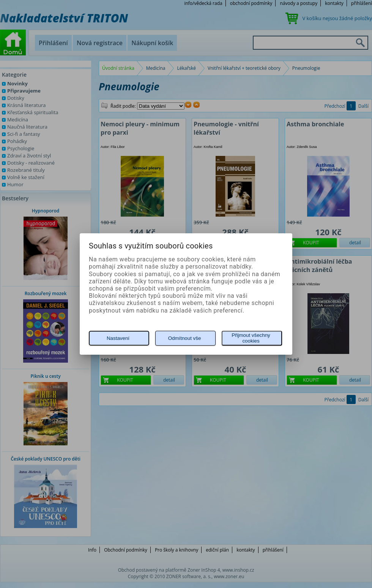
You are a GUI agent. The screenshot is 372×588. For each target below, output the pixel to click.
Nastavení (118, 338)
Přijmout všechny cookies (251, 338)
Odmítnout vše (185, 338)
